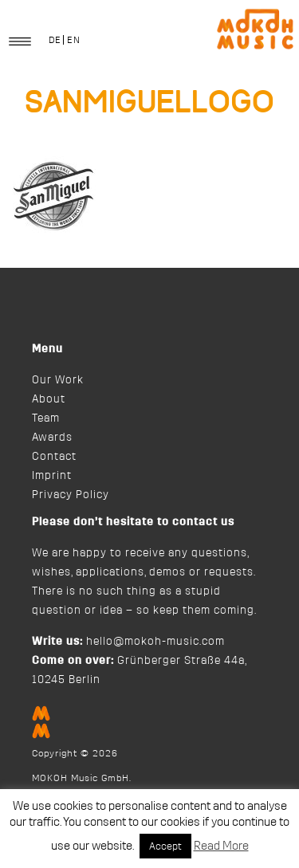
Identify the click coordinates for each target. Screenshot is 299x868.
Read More (221, 846)
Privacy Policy (71, 495)
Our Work (58, 380)
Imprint (52, 476)
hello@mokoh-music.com (155, 642)
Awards (52, 438)
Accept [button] (165, 846)
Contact (54, 457)
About (49, 399)
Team (46, 418)
